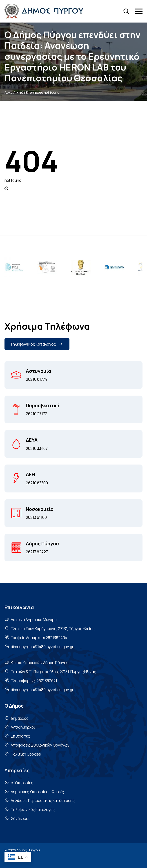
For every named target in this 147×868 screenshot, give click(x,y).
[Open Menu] (139, 11)
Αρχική (10, 92)
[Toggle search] (126, 11)
